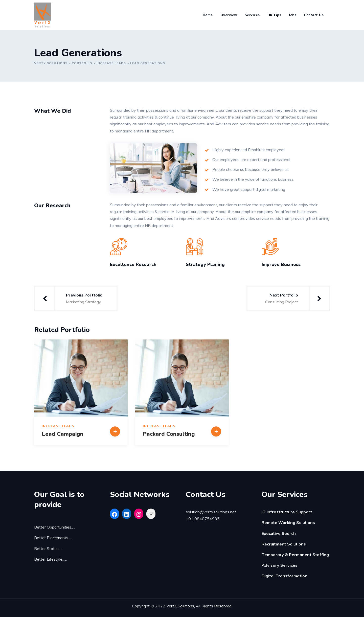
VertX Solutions (180, 606)
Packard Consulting (169, 434)
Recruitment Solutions (284, 544)
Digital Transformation (285, 576)
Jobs (292, 15)
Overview (229, 15)
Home (208, 15)
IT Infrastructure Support (287, 512)
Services (252, 15)
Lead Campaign (63, 434)
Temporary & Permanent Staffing (295, 555)
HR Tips (274, 15)
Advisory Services (280, 565)
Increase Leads (58, 426)
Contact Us (314, 15)
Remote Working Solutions (288, 522)
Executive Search (279, 533)
